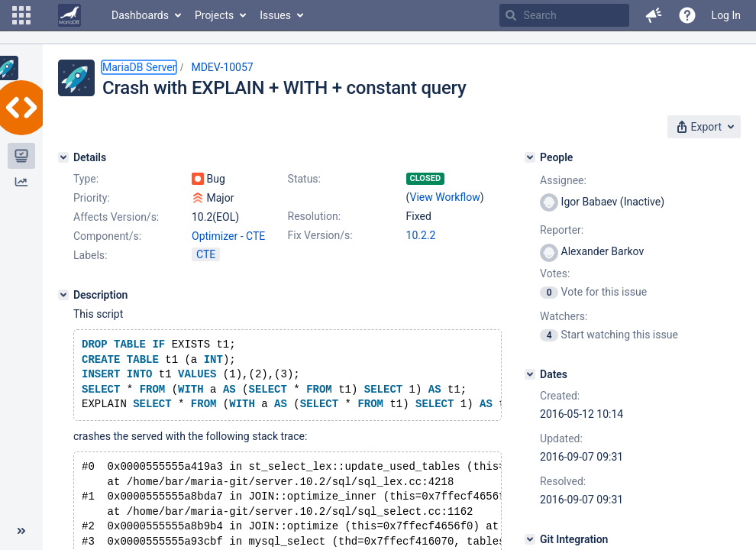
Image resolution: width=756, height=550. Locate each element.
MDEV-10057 (222, 67)
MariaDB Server (139, 67)
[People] (530, 157)
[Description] (63, 295)
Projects (214, 15)
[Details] (63, 157)
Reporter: (562, 230)
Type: (86, 179)
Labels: (90, 255)
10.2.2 (421, 235)
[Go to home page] (69, 15)
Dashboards (140, 15)
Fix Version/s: (320, 235)
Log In (726, 15)
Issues (275, 15)
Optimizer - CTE (228, 236)
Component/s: (107, 236)
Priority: (92, 198)
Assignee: (563, 180)
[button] (21, 15)
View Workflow (445, 197)
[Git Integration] (530, 539)
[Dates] (530, 374)
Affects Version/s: (116, 217)
